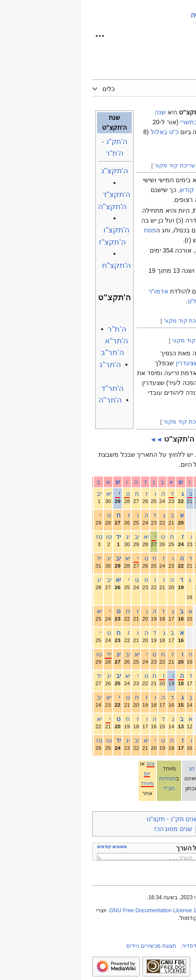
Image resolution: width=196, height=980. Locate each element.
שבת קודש (113, 190)
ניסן (179, 633)
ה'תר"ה (29, 400)
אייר (179, 654)
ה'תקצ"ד (35, 195)
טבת (178, 558)
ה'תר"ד (31, 388)
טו (27, 537)
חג (110, 768)
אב (180, 719)
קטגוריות (171, 819)
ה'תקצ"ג (33, 171)
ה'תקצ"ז (31, 242)
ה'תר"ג (29, 365)
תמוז (178, 697)
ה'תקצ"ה (31, 207)
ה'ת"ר (35, 329)
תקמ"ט (116, 301)
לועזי (122, 455)
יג (46, 537)
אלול (177, 740)
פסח (69, 230)
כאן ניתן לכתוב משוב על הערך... (100, 857)
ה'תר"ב (31, 352)
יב (17, 494)
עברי (140, 455)
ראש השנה (138, 180)
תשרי (177, 494)
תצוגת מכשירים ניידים (70, 946)
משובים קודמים (31, 847)
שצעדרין (106, 363)
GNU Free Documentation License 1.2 (73, 910)
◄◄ (75, 439)
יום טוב (130, 773)
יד (36, 537)
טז (17, 537)
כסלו (178, 537)
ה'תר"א (35, 341)
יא (27, 494)
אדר (178, 611)
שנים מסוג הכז (92, 829)
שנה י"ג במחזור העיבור (148, 829)
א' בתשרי (111, 122)
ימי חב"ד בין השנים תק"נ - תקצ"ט (109, 819)
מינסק (167, 373)
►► (121, 439)
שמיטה (126, 271)
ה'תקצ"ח (35, 265)
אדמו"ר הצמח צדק (150, 353)
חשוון (177, 515)
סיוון (178, 676)
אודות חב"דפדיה (119, 946)
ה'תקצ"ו (35, 230)
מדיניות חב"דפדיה (164, 946)
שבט (178, 580)
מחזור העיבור (154, 280)
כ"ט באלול (83, 132)
